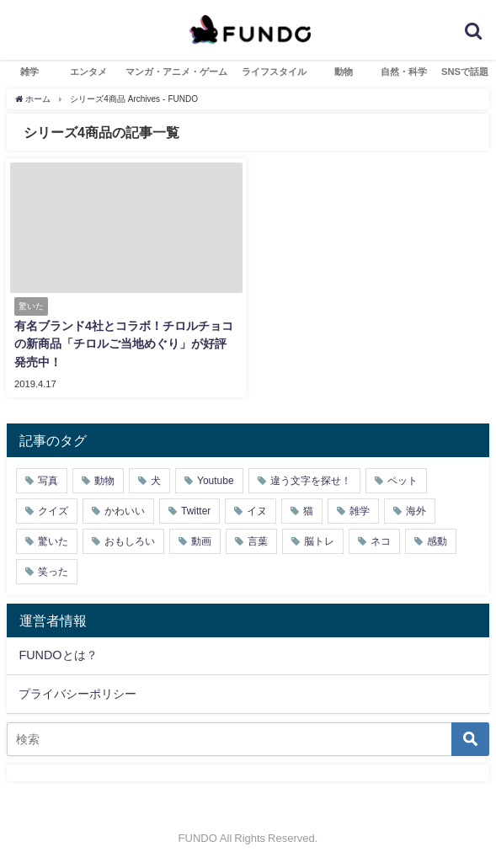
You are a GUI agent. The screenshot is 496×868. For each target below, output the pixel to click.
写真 (48, 481)
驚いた (53, 541)
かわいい (125, 511)
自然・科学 (404, 72)
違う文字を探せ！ (311, 481)
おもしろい (130, 541)
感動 (437, 541)
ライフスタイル (274, 72)
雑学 (29, 72)
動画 (201, 541)
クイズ (53, 511)
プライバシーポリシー (77, 694)
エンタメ (88, 72)
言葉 (258, 541)
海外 (416, 511)
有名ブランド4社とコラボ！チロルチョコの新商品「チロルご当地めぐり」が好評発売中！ (124, 344)
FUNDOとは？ (58, 655)
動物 (344, 72)
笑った (53, 572)
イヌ (257, 511)
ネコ (381, 541)
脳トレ (319, 541)
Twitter (196, 511)
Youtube (216, 481)
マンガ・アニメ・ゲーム (176, 72)
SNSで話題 (465, 72)
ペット (403, 481)
